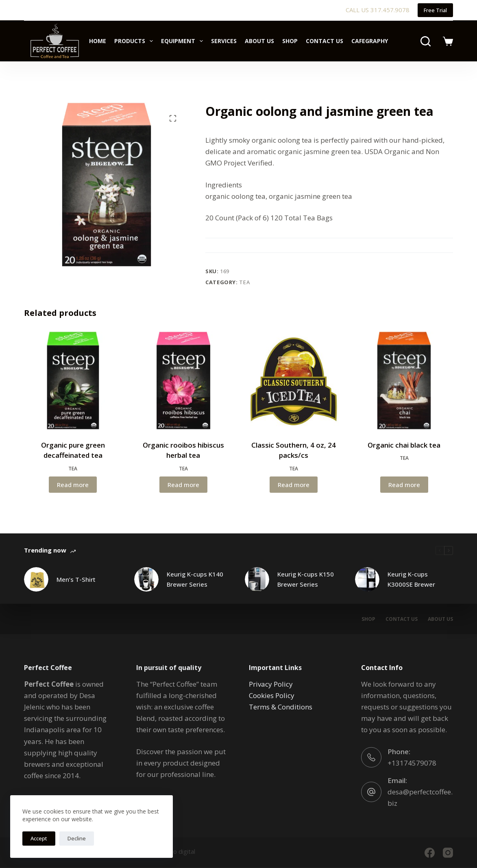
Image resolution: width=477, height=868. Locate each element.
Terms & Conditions (281, 707)
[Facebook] (430, 853)
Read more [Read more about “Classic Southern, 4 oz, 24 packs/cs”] (294, 485)
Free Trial (435, 10)
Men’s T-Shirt (76, 579)
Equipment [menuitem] (184, 41)
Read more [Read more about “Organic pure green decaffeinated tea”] (73, 485)
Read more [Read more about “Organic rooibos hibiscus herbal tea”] (183, 485)
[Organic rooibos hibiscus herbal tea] (183, 380)
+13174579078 (412, 763)
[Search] (426, 41)
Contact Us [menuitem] (325, 41)
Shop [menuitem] (290, 41)
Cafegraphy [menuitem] (370, 41)
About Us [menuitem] (259, 41)
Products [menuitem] (135, 41)
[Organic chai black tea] (404, 380)
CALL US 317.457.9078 (378, 10)
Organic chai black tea (404, 445)
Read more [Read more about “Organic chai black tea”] (404, 485)
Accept (39, 838)
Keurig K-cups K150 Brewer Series (306, 579)
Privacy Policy (271, 684)
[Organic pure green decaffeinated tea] (73, 380)
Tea (244, 282)
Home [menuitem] (98, 41)
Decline (77, 838)
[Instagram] (448, 853)
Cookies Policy (272, 695)
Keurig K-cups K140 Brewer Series (195, 579)
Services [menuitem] (224, 41)
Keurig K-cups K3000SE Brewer (411, 579)
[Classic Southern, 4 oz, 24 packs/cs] (294, 380)
